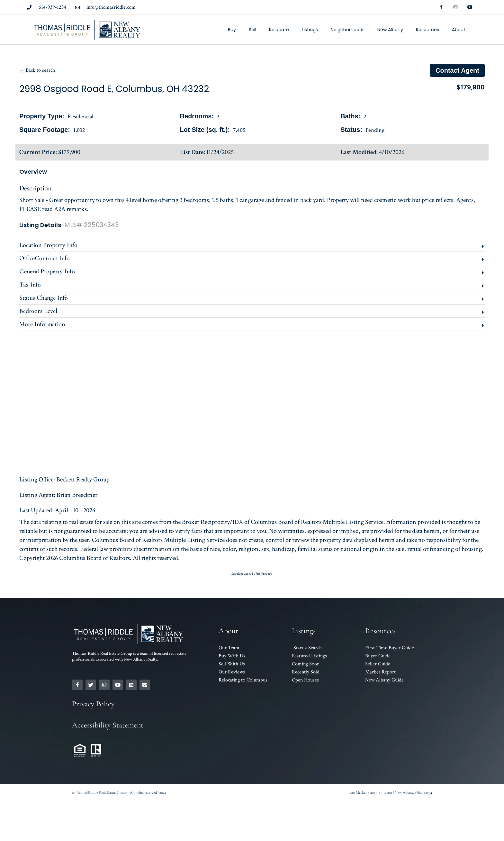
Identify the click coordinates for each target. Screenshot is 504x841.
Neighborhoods (348, 30)
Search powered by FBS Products (252, 574)
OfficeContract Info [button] (45, 258)
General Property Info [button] (47, 271)
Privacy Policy (93, 704)
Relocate (279, 30)
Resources (428, 30)
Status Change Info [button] (44, 298)
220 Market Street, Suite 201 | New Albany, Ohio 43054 (391, 792)
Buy (232, 30)
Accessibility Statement (108, 725)
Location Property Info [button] (48, 245)
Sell (252, 30)
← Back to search (37, 70)
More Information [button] (42, 324)
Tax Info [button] (30, 285)
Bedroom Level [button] (38, 311)
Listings (310, 30)
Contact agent (457, 70)
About (459, 30)
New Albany (390, 30)
